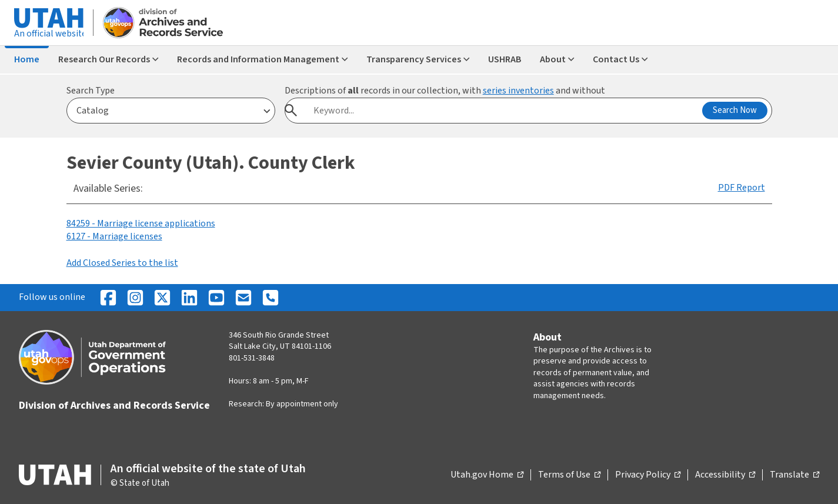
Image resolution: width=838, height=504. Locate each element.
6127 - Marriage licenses (114, 236)
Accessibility (725, 475)
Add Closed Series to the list (122, 263)
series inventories (518, 91)
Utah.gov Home (487, 475)
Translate (794, 475)
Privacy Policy (648, 475)
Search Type (91, 91)
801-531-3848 (252, 358)
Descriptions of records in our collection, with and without (445, 91)
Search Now (735, 110)
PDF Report (742, 188)
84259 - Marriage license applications (141, 223)
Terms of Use (569, 475)
